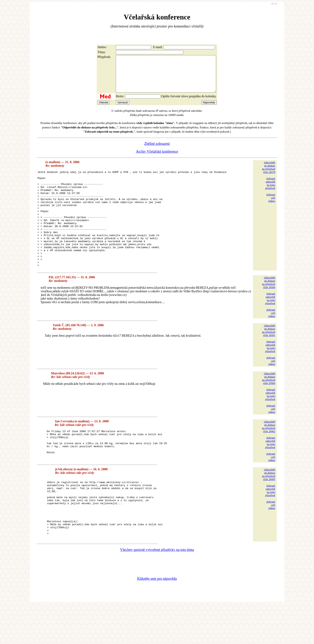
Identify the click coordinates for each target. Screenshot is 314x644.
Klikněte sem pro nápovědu (157, 617)
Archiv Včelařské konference (157, 159)
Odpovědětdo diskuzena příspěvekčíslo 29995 (269, 501)
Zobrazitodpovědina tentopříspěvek (270, 190)
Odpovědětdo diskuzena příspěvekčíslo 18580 (269, 309)
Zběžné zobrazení (157, 151)
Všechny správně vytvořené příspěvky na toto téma (157, 588)
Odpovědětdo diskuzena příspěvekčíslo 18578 (269, 174)
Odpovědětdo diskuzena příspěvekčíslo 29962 (269, 453)
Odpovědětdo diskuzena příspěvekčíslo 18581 (269, 357)
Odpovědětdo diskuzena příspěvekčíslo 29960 (269, 405)
